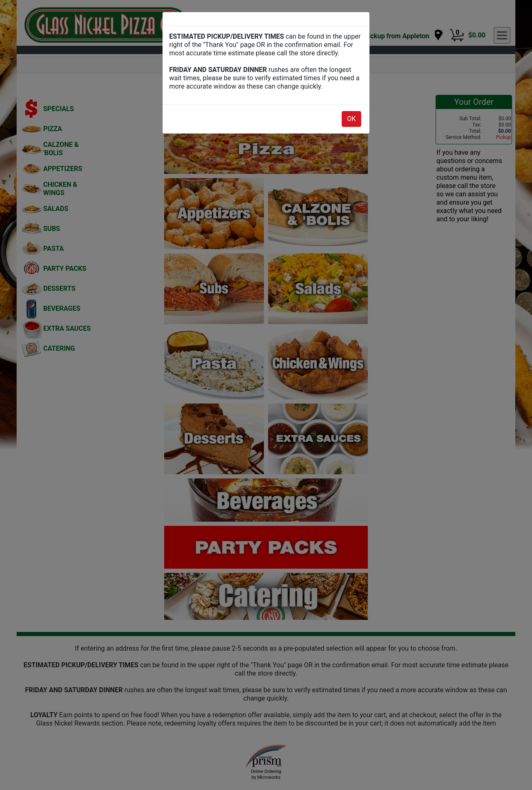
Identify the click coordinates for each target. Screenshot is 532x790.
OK (351, 119)
